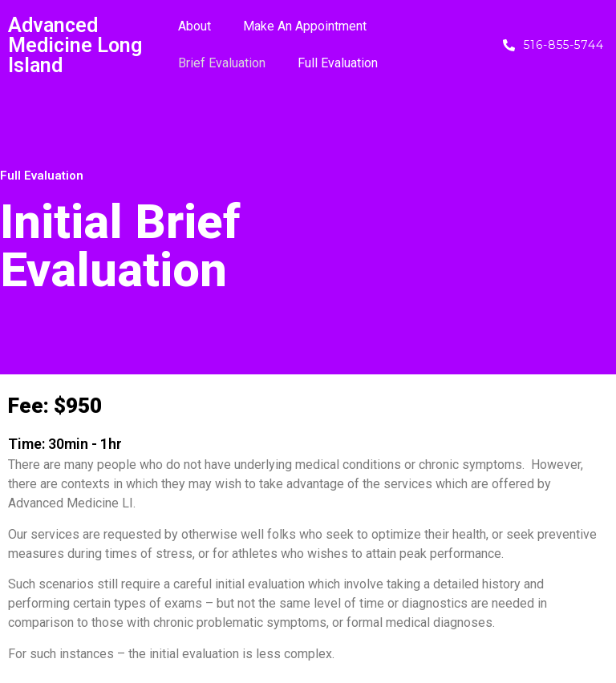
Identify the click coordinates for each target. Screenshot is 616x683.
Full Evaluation (338, 63)
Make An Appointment (305, 26)
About (195, 26)
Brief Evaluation (222, 63)
